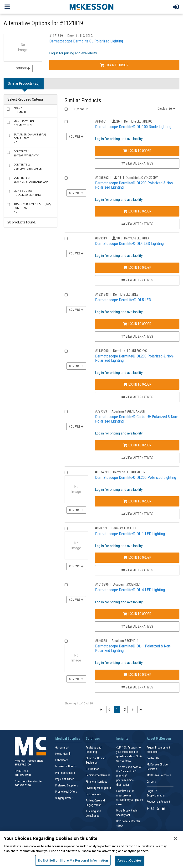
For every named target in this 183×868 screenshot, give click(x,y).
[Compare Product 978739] (66, 529)
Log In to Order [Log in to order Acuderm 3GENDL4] (137, 614)
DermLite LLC (24, 124)
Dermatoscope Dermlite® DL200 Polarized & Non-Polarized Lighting (135, 185)
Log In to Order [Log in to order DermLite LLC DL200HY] (137, 211)
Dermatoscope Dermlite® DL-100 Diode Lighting (133, 127)
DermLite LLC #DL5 (126, 294)
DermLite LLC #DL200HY (142, 178)
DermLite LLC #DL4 (137, 238)
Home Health (63, 754)
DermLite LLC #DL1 (124, 528)
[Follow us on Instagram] (153, 809)
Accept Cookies (130, 860)
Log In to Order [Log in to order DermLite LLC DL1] (137, 558)
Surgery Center (64, 798)
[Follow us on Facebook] (148, 809)
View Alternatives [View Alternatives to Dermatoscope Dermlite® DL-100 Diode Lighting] (137, 163)
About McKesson (159, 739)
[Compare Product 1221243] (66, 295)
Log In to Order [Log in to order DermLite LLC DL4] (137, 268)
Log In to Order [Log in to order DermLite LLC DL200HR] (137, 501)
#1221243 (102, 294)
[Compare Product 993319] (66, 239)
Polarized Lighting (27, 193)
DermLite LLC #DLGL (81, 36)
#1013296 (102, 584)
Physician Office (65, 779)
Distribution (92, 769)
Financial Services (97, 782)
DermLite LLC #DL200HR (129, 472)
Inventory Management (99, 788)
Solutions (93, 739)
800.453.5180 (23, 785)
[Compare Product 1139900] (66, 351)
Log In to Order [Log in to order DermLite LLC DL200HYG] (137, 384)
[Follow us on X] (158, 809)
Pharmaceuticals (65, 773)
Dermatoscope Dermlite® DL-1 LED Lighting (130, 534)
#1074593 (102, 472)
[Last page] (141, 709)
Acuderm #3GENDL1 (125, 641)
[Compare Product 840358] (66, 641)
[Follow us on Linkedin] (164, 809)
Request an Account (158, 802)
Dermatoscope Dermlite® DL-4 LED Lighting (130, 590)
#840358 (101, 641)
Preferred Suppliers (67, 785)
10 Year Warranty (26, 154)
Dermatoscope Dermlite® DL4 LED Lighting (129, 243)
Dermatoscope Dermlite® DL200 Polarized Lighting (136, 477)
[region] (91, 849)
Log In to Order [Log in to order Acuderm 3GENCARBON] (137, 445)
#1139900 (102, 351)
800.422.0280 (23, 775)
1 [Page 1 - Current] (118, 709)
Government (62, 748)
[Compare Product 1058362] (66, 178)
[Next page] (133, 709)
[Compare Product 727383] (66, 412)
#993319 (101, 238)
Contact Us (153, 758)
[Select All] (66, 109)
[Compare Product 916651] (66, 122)
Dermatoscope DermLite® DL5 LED (123, 300)
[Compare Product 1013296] (66, 585)
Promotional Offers (66, 792)
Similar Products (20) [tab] (24, 83)
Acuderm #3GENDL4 (127, 584)
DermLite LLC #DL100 (138, 121)
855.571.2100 (23, 765)
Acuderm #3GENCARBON (128, 411)
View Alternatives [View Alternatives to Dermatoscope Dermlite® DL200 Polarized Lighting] (137, 514)
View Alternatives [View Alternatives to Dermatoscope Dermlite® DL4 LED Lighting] (137, 280)
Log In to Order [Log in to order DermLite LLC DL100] (137, 151)
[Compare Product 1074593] (66, 473)
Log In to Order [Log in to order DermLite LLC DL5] (137, 324)
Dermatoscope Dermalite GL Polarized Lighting (86, 41)
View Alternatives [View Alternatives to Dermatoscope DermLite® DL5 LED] (137, 336)
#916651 (101, 121)
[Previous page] (109, 709)
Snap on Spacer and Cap (31, 180)
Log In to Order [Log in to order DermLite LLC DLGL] (114, 65)
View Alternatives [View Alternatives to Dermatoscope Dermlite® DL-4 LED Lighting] (137, 626)
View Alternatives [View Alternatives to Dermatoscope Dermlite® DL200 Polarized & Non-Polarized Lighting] (137, 224)
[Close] (175, 838)
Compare (23, 68)
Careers (151, 782)
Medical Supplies (68, 739)
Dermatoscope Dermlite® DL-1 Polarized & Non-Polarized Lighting (133, 648)
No (30, 139)
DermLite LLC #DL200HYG (130, 351)
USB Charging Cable (28, 167)
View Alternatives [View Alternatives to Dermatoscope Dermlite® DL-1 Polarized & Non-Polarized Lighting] (137, 687)
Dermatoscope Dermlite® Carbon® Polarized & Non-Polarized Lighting (137, 419)
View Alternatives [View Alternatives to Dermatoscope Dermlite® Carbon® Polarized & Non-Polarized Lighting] (137, 458)
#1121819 (56, 36)
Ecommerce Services (98, 775)
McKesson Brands (66, 766)
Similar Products (83, 101)
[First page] (101, 709)
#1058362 (102, 178)
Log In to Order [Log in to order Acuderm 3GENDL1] (137, 675)
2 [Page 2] (125, 710)
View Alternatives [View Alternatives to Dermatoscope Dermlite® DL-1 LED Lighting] (137, 570)
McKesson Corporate (159, 775)
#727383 (101, 411)
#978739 (101, 528)
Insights (122, 739)
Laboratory (61, 760)
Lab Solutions (94, 794)
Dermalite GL (23, 110)
